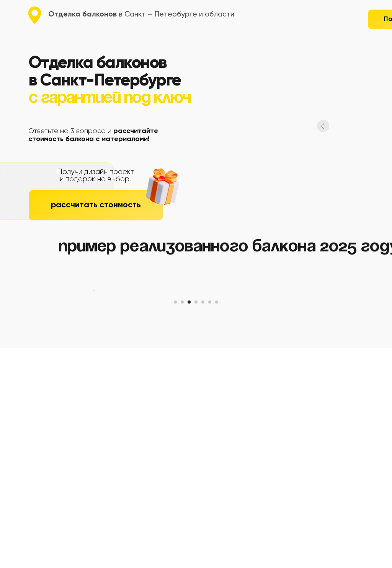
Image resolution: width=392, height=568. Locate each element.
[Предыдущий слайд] (93, 401)
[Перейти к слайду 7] (217, 522)
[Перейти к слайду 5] (203, 522)
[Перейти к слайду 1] (175, 522)
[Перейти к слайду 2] (182, 522)
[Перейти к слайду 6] (210, 522)
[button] (96, 205)
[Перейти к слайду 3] (189, 522)
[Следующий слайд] (299, 401)
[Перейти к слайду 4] (196, 522)
